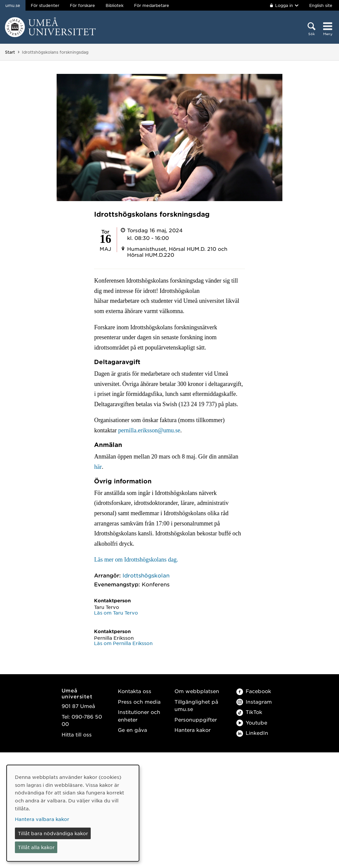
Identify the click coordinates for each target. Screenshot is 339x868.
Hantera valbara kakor (42, 819)
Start (10, 52)
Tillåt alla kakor (36, 847)
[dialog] (73, 813)
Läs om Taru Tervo (116, 613)
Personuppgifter (196, 719)
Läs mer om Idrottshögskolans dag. (136, 560)
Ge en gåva (132, 730)
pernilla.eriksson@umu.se (149, 430)
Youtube (252, 722)
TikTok (249, 712)
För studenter (45, 5)
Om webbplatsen (197, 691)
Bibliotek (115, 5)
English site (321, 5)
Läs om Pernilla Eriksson (123, 643)
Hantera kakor (193, 730)
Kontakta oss (135, 691)
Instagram (254, 702)
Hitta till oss (77, 734)
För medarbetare (152, 5)
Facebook (254, 691)
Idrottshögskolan (146, 575)
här (98, 467)
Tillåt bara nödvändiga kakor (53, 833)
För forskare (82, 5)
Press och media (139, 702)
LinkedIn (252, 733)
